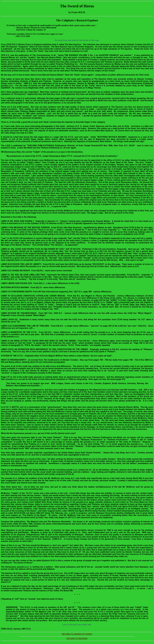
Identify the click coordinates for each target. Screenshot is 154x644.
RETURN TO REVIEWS (77, 639)
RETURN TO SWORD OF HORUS (77, 634)
